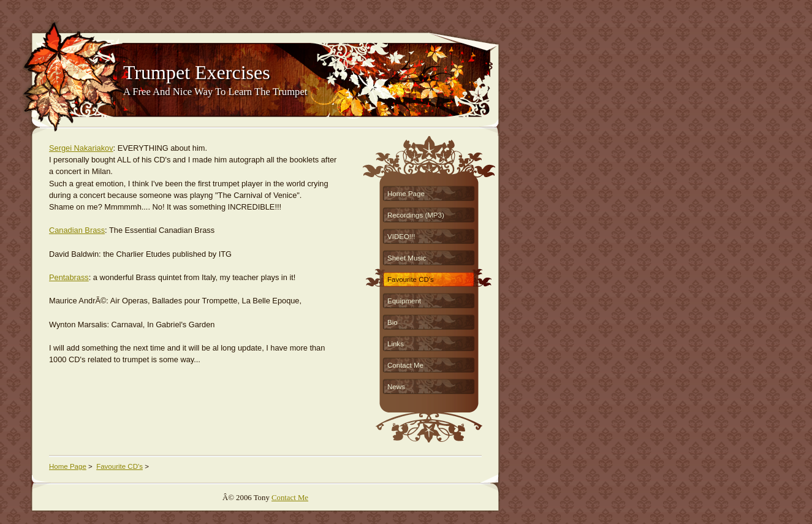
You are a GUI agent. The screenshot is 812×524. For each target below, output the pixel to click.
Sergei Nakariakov (81, 148)
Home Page (406, 194)
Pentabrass (69, 277)
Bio (393, 322)
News (396, 387)
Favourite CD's (411, 279)
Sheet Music (407, 258)
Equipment (404, 301)
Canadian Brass (77, 230)
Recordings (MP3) (416, 215)
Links (396, 344)
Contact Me (405, 365)
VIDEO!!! (401, 237)
